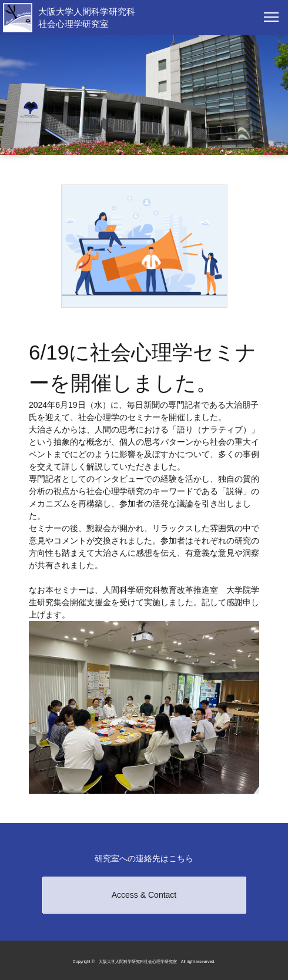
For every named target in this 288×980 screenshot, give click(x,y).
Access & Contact (144, 895)
